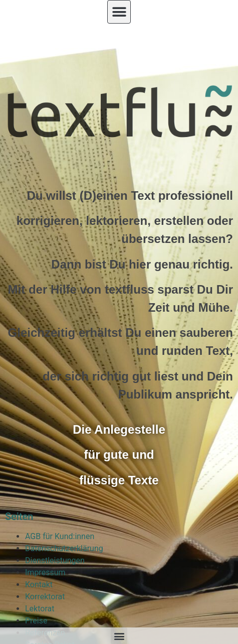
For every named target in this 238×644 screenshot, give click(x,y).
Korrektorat (45, 597)
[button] (119, 12)
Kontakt (39, 585)
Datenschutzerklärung (64, 548)
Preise (36, 621)
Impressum (45, 572)
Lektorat (40, 609)
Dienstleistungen (55, 560)
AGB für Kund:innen (60, 536)
